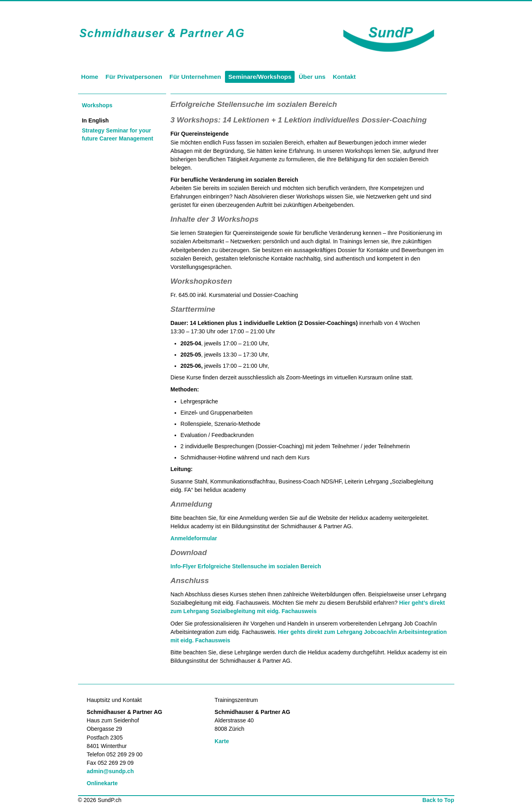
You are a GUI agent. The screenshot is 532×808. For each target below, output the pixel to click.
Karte (222, 741)
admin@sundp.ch (110, 771)
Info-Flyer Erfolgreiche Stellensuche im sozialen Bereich (246, 566)
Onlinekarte (102, 783)
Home (90, 77)
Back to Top (438, 800)
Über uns (312, 77)
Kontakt (344, 77)
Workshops (97, 105)
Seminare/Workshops (260, 77)
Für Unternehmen (195, 77)
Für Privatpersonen (134, 77)
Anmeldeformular (194, 538)
